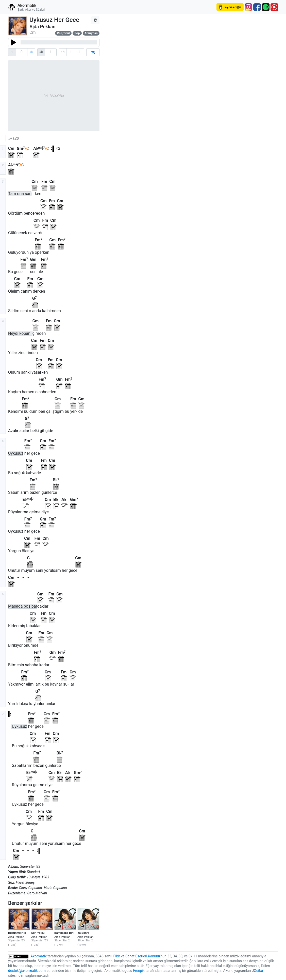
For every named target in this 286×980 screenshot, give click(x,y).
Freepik (139, 971)
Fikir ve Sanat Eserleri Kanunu (137, 956)
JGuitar (257, 971)
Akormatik (39, 956)
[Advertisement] (148, 114)
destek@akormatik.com (27, 971)
